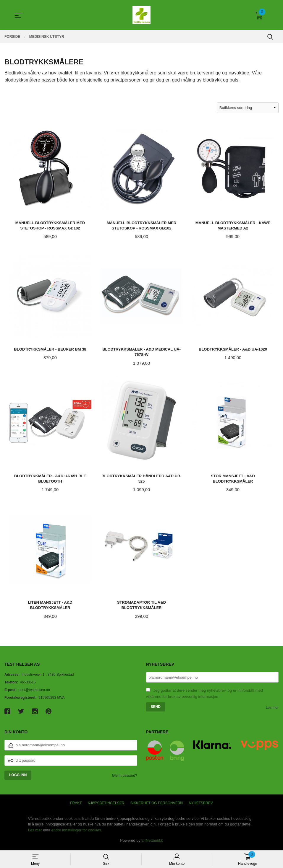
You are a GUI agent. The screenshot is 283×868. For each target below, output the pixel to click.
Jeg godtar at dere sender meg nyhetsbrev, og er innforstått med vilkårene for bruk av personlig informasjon (205, 696)
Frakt (76, 805)
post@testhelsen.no (34, 692)
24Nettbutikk (152, 843)
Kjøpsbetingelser (106, 805)
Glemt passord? (125, 778)
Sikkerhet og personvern (157, 805)
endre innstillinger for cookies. (77, 832)
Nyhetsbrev (201, 805)
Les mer (272, 710)
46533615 (28, 685)
